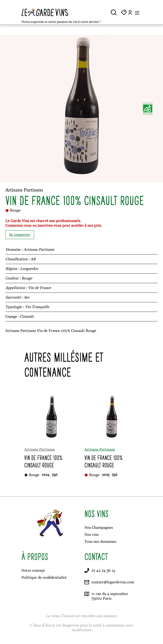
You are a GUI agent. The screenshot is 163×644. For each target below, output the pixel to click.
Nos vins (92, 535)
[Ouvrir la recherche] (114, 12)
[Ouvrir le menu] (137, 12)
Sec (27, 297)
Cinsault (27, 317)
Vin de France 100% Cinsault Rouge (43, 461)
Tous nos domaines (100, 542)
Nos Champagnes (99, 528)
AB (33, 259)
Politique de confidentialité (44, 578)
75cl (55, 475)
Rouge (27, 278)
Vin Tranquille (37, 307)
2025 (106, 475)
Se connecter (20, 235)
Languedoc (29, 269)
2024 (46, 475)
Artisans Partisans (39, 250)
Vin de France (40, 288)
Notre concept (33, 571)
